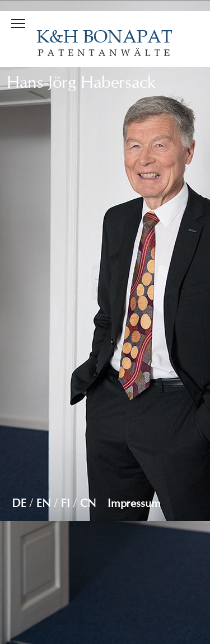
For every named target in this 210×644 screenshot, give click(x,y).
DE (19, 503)
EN (44, 503)
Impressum (134, 503)
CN (88, 503)
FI (66, 503)
